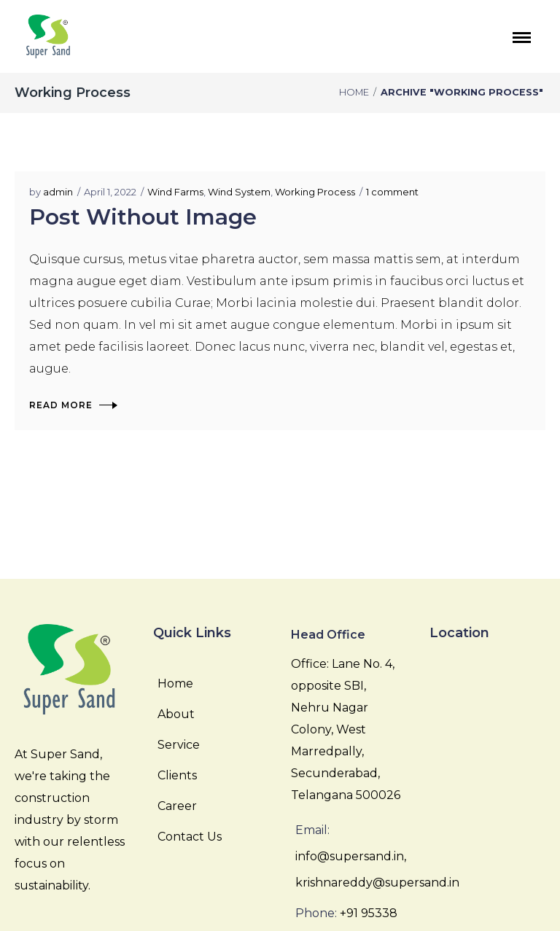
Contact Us (190, 837)
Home (354, 92)
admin (58, 192)
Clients (177, 775)
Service (179, 745)
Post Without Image (143, 217)
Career (177, 806)
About (176, 714)
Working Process (315, 192)
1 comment (392, 192)
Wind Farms (175, 192)
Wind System (239, 192)
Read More (73, 405)
